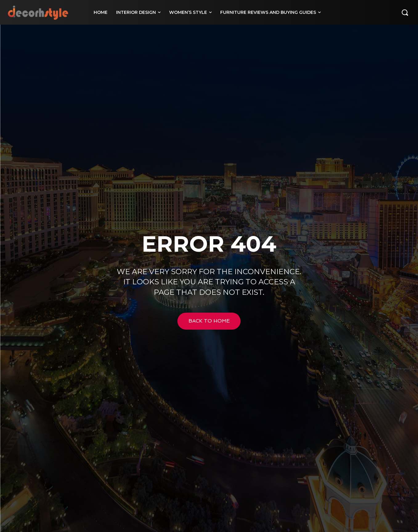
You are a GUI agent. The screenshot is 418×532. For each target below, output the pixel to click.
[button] (405, 12)
